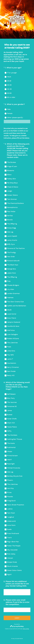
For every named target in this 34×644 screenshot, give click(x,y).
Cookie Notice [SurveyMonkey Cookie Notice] (19, 639)
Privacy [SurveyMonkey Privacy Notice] (13, 639)
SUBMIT (17, 618)
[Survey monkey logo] (17, 626)
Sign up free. (26, 629)
